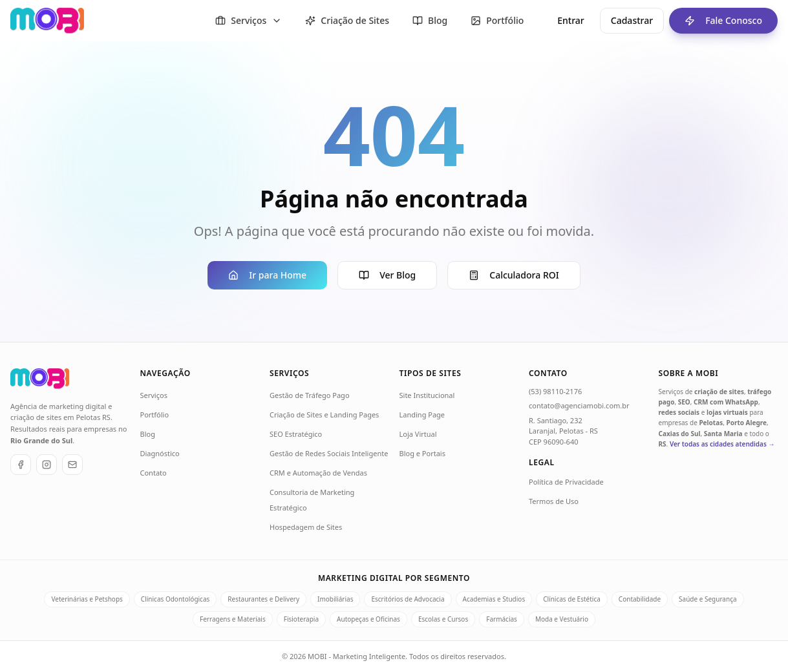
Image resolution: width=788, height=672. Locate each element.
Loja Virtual (418, 434)
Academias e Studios (494, 599)
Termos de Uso (554, 501)
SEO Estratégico (296, 434)
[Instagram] (47, 465)
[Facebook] (21, 465)
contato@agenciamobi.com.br (579, 405)
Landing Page (422, 415)
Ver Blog (387, 275)
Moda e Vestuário (562, 619)
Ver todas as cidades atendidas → (722, 444)
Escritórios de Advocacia (408, 599)
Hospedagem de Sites (306, 527)
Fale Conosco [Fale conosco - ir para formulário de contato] (716, 21)
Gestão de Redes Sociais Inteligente (329, 453)
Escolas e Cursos (443, 619)
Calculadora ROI (514, 275)
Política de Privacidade (566, 482)
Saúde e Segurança (708, 599)
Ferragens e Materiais (233, 619)
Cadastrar (632, 20)
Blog (148, 434)
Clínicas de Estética (572, 599)
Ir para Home (267, 275)
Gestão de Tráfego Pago (310, 395)
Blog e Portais (422, 453)
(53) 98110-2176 (555, 391)
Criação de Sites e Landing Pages (324, 415)
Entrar (571, 20)
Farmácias (502, 619)
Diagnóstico (160, 453)
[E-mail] (72, 465)
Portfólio (155, 415)
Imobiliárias (335, 599)
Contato (154, 473)
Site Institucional (427, 395)
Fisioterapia (301, 619)
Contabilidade (640, 599)
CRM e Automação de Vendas (318, 473)
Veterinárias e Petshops (87, 599)
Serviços (154, 395)
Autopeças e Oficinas (368, 619)
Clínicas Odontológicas (175, 599)
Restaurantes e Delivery (263, 599)
